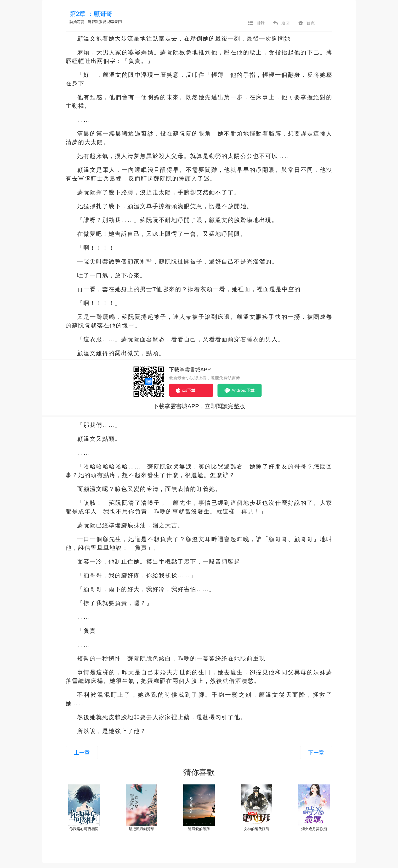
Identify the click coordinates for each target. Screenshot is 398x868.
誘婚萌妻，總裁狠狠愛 (88, 22)
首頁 (306, 23)
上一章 (82, 753)
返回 (281, 23)
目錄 (256, 23)
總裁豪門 (115, 22)
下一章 (316, 753)
